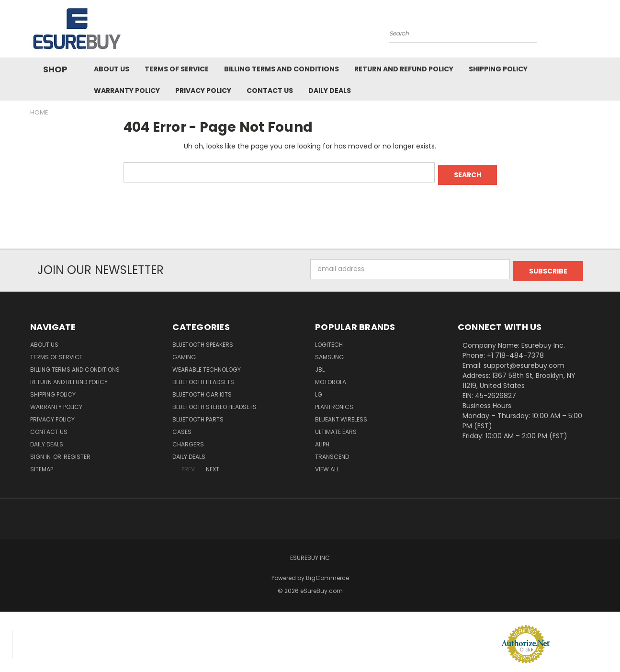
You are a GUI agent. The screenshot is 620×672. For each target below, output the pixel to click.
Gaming (184, 353)
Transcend (332, 452)
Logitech (329, 340)
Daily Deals (330, 91)
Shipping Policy (498, 69)
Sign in (41, 452)
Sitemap (42, 465)
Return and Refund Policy (404, 69)
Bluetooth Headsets (203, 378)
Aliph (322, 440)
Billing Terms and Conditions (282, 69)
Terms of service (177, 69)
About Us (112, 69)
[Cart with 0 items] (588, 31)
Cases (182, 427)
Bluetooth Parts (198, 415)
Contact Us (270, 91)
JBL (320, 365)
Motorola (331, 378)
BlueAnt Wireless (341, 415)
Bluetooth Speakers (203, 340)
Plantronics (334, 403)
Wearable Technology (207, 365)
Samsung (329, 353)
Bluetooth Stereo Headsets (214, 403)
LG (319, 390)
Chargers (188, 440)
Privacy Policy (203, 91)
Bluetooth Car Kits (202, 390)
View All (327, 465)
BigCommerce (327, 574)
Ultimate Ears (336, 427)
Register (77, 452)
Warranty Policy (127, 91)
